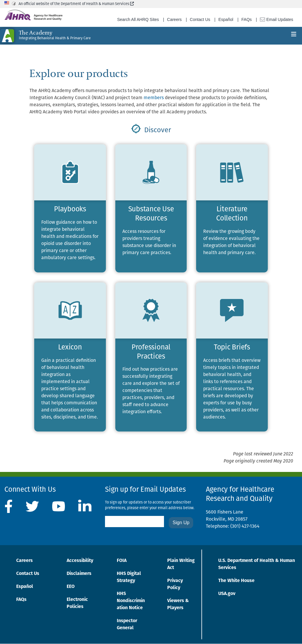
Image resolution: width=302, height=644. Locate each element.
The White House (236, 581)
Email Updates (276, 19)
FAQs (247, 19)
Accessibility (80, 561)
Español (226, 19)
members (154, 98)
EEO (71, 587)
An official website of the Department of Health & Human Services (76, 4)
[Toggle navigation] (294, 36)
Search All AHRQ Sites (138, 19)
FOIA (122, 561)
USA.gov (227, 594)
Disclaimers (79, 574)
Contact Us (200, 19)
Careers (174, 19)
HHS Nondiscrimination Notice (131, 601)
